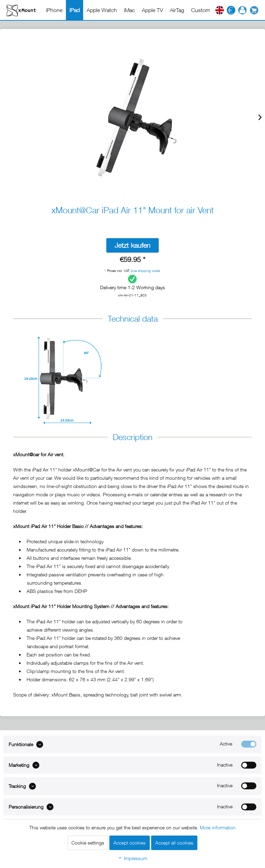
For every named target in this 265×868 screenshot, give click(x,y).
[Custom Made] (208, 10)
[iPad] (75, 10)
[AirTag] (177, 10)
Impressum (132, 858)
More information (218, 827)
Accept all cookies (174, 843)
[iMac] (129, 10)
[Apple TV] (152, 10)
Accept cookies (130, 843)
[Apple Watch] (102, 10)
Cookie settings (88, 843)
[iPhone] (54, 10)
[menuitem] (54, 10)
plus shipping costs (145, 271)
